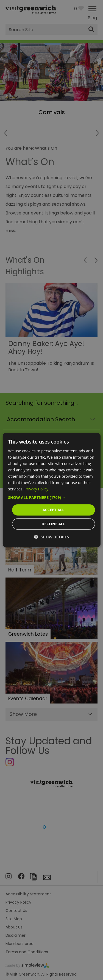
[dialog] (51, 490)
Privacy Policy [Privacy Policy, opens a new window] (36, 489)
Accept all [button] (54, 510)
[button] (51, 498)
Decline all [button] (53, 524)
